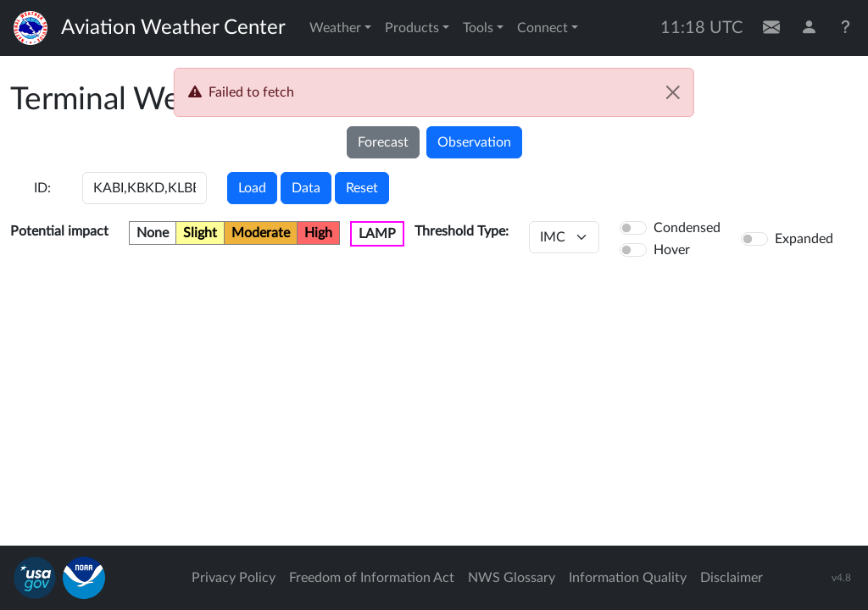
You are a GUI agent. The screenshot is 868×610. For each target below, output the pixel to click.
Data (306, 188)
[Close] (673, 92)
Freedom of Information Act (372, 578)
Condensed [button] (687, 228)
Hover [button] (672, 250)
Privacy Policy (234, 578)
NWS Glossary (512, 578)
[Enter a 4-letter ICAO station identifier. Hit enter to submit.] (145, 188)
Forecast (383, 142)
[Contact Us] (771, 28)
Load (252, 188)
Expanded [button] (804, 239)
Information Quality (628, 578)
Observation (474, 142)
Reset (362, 188)
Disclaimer (732, 578)
